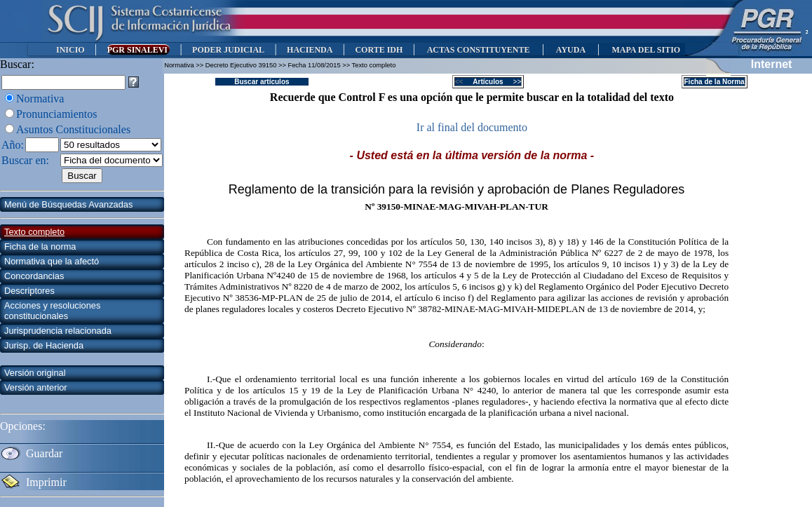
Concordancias (34, 276)
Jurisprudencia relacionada (58, 331)
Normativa (40, 99)
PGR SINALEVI (138, 50)
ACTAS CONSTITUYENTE (478, 50)
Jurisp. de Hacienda (44, 345)
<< (463, 82)
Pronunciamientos (57, 114)
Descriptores (29, 291)
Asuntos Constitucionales (73, 129)
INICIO (70, 50)
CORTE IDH (379, 50)
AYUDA (570, 50)
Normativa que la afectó (52, 261)
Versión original (35, 373)
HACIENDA (310, 50)
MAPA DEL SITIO (646, 50)
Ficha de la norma (40, 246)
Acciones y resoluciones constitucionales (52, 311)
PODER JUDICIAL (228, 50)
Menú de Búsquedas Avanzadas (68, 204)
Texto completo (34, 232)
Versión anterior (36, 387)
